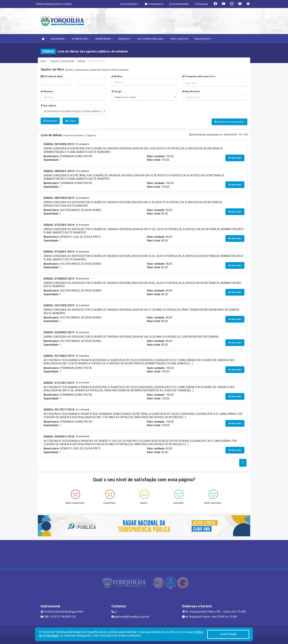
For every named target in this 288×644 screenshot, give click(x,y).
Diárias (81, 61)
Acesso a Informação (62, 61)
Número (47, 91)
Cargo (116, 91)
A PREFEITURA (81, 39)
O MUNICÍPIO (58, 39)
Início (44, 61)
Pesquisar (50, 121)
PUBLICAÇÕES (203, 39)
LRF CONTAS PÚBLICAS (151, 39)
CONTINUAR (228, 634)
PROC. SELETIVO (179, 39)
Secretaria (48, 106)
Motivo (117, 76)
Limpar (71, 121)
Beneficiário (191, 91)
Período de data (52, 76)
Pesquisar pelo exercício (199, 76)
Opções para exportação (230, 122)
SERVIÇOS (125, 39)
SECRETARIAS (104, 39)
